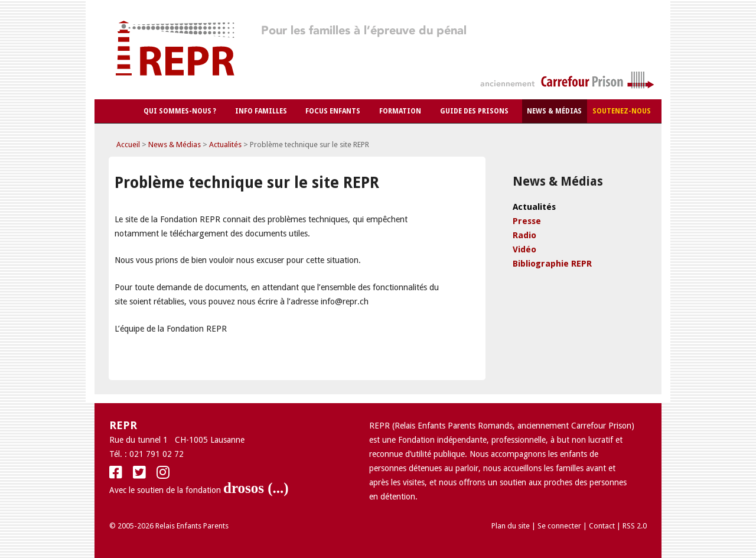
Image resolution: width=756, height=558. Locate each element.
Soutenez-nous (622, 111)
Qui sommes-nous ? (180, 111)
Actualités (225, 145)
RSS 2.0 (635, 526)
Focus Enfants (333, 111)
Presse (527, 221)
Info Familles (261, 111)
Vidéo (524, 249)
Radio (524, 235)
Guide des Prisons (474, 111)
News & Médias (554, 111)
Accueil (128, 145)
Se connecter (559, 526)
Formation (400, 111)
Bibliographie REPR (552, 264)
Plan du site (511, 526)
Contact (602, 526)
